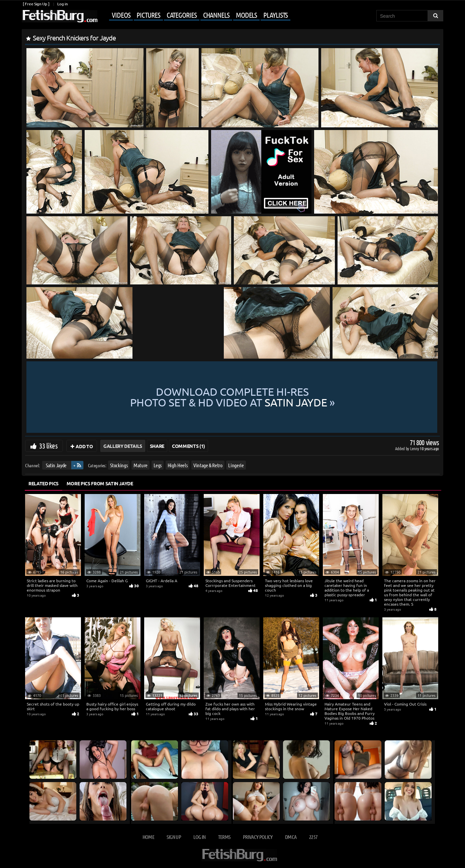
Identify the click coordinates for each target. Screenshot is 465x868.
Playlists (275, 15)
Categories (182, 15)
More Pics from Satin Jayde (100, 483)
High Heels (178, 465)
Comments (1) (189, 446)
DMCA (291, 837)
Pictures (148, 15)
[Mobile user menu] (195, 15)
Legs (158, 465)
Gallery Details (123, 446)
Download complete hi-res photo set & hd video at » (232, 397)
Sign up (174, 837)
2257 (313, 837)
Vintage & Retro (208, 465)
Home (148, 837)
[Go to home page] (60, 16)
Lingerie (236, 465)
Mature (141, 465)
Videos (121, 15)
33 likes (48, 446)
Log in (62, 4)
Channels (216, 15)
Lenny (415, 448)
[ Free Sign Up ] (36, 4)
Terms (224, 837)
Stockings (119, 465)
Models (246, 15)
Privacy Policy (258, 837)
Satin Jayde (56, 465)
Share (157, 446)
